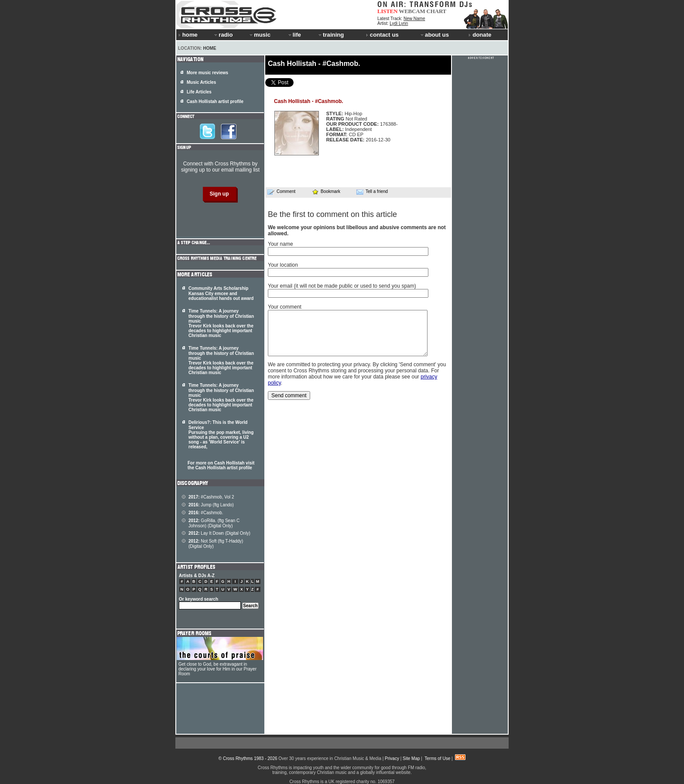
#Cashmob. (206, 513)
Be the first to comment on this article (332, 214)
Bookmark (326, 191)
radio (223, 35)
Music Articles (201, 82)
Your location (283, 265)
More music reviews (207, 73)
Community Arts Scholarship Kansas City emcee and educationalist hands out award (221, 293)
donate (480, 35)
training (331, 35)
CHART (437, 11)
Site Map (411, 758)
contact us (382, 35)
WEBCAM (412, 11)
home (188, 35)
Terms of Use (437, 758)
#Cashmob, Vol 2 (211, 497)
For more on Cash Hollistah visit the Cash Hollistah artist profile (221, 465)
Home (210, 48)
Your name (280, 244)
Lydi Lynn (399, 23)
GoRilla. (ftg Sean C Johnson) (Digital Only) (214, 523)
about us (434, 35)
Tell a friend (372, 192)
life (294, 35)
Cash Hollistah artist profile (215, 101)
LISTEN (388, 11)
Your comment (285, 307)
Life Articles (199, 92)
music (260, 35)
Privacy (392, 758)
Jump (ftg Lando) (211, 505)
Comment (281, 192)
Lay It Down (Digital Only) (219, 533)
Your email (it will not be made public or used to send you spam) (342, 286)
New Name (414, 19)
